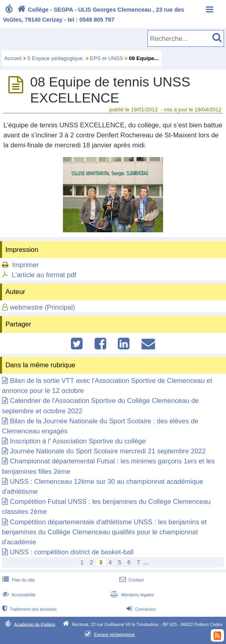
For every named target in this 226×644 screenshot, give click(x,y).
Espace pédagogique (114, 634)
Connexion (140, 609)
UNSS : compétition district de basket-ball (72, 552)
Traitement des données (29, 609)
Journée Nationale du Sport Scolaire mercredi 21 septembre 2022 (108, 451)
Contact (131, 580)
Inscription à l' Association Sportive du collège (78, 441)
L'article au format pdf (44, 275)
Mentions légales (131, 595)
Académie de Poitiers (35, 624)
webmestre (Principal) (42, 307)
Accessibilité (18, 595)
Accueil (13, 58)
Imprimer (25, 265)
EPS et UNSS (106, 58)
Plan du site (18, 580)
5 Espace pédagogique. (56, 58)
